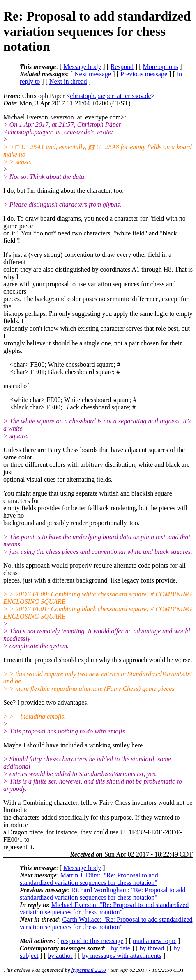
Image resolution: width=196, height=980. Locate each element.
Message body (82, 67)
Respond (122, 67)
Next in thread (68, 81)
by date (121, 948)
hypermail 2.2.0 (89, 970)
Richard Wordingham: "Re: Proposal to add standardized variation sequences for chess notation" (103, 894)
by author (60, 956)
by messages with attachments (122, 956)
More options (161, 67)
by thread (152, 948)
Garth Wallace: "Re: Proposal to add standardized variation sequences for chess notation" (106, 923)
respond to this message (92, 941)
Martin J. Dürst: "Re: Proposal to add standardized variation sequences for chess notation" (89, 879)
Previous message (144, 74)
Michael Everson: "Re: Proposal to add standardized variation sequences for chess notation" (104, 908)
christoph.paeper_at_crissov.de (110, 96)
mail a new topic (154, 941)
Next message (93, 74)
